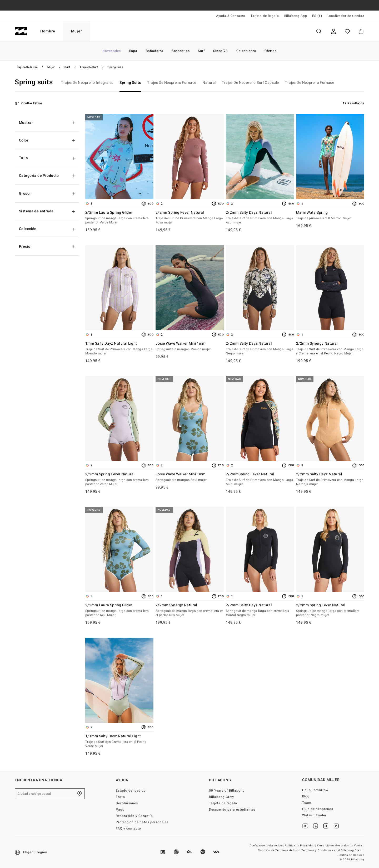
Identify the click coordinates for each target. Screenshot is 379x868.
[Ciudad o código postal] (50, 794)
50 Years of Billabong (227, 791)
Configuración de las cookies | (267, 846)
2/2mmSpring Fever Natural (190, 218)
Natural (209, 83)
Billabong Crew (221, 797)
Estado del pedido (131, 791)
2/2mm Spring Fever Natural (119, 479)
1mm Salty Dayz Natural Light (119, 349)
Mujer (77, 31)
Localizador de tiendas (346, 16)
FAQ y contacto (128, 828)
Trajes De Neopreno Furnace (172, 83)
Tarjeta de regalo (223, 803)
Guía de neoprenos (318, 809)
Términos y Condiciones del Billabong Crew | (333, 850)
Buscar (319, 31)
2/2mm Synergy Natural (330, 349)
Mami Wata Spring (330, 216)
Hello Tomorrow (315, 790)
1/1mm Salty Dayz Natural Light (119, 741)
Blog (306, 796)
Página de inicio (27, 67)
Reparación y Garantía (134, 816)
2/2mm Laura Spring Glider (119, 218)
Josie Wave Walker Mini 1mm (190, 347)
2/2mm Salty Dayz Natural (260, 218)
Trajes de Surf (89, 67)
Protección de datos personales (142, 822)
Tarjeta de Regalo (265, 16)
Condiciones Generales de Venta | (341, 846)
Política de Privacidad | (301, 846)
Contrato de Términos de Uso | (279, 850)
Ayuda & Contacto (231, 16)
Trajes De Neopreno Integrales (87, 83)
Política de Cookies (351, 855)
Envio (120, 797)
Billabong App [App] (296, 16)
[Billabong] (21, 31)
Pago (120, 810)
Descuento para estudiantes (232, 810)
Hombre (48, 31)
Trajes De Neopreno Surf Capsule (250, 83)
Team (307, 803)
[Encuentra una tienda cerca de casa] (79, 794)
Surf (67, 67)
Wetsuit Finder (314, 815)
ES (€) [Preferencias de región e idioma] (317, 16)
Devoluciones (127, 803)
